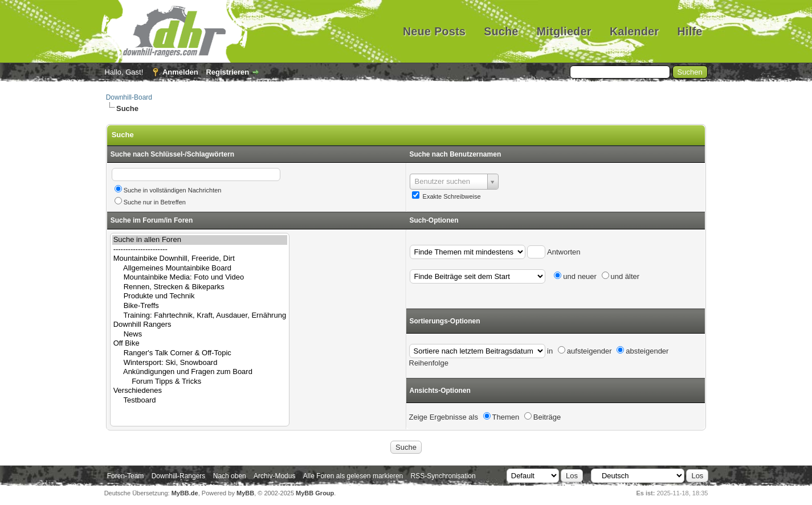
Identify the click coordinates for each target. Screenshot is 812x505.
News (200, 334)
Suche (501, 31)
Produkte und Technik (200, 296)
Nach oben (230, 476)
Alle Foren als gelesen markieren (353, 476)
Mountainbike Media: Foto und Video (200, 278)
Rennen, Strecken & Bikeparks (200, 287)
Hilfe (690, 31)
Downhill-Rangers (179, 476)
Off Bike (200, 344)
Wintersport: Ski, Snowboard (200, 363)
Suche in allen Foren (200, 240)
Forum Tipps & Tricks (200, 382)
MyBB (245, 493)
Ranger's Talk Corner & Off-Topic (200, 353)
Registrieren (227, 72)
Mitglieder (564, 31)
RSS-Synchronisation (443, 476)
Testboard (200, 401)
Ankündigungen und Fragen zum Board (200, 372)
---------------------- (200, 250)
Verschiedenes (200, 391)
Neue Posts (434, 31)
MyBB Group (315, 493)
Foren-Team (126, 476)
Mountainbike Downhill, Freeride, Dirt (200, 259)
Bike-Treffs (200, 306)
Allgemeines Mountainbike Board (200, 268)
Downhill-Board (129, 97)
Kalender (634, 31)
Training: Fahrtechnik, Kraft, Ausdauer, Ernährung (200, 316)
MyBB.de (185, 493)
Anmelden (180, 72)
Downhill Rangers (200, 325)
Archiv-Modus (274, 476)
